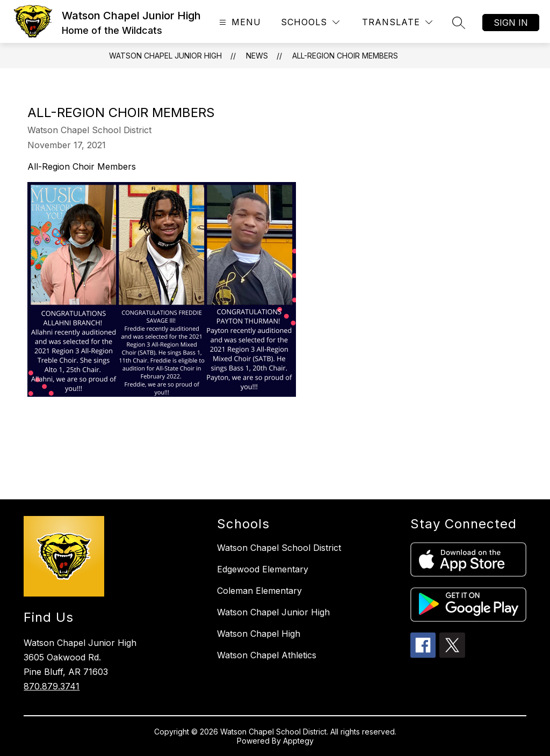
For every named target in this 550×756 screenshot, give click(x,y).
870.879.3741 (52, 686)
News (257, 56)
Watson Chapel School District (279, 548)
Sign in (511, 23)
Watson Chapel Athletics (267, 655)
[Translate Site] (397, 22)
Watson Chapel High (259, 634)
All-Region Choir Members (345, 56)
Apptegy (298, 741)
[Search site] (459, 23)
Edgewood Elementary (263, 569)
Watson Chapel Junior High (165, 56)
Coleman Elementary (259, 591)
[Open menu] (239, 22)
